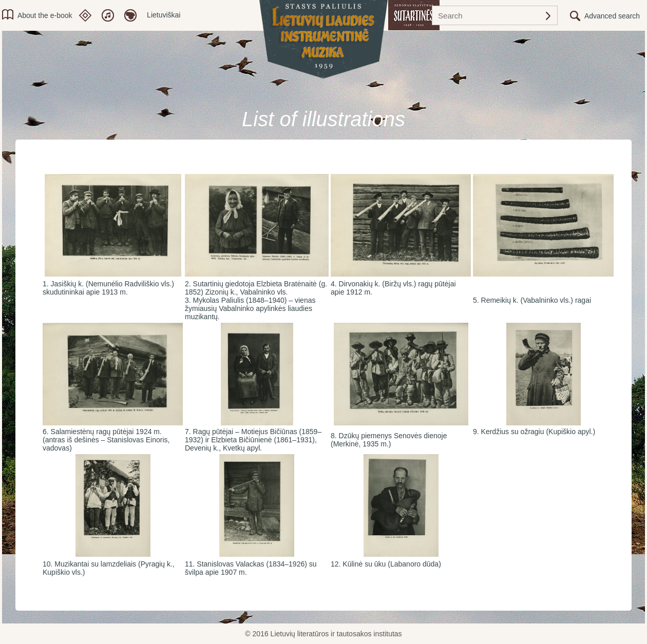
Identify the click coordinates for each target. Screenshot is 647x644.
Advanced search (612, 16)
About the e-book (45, 15)
